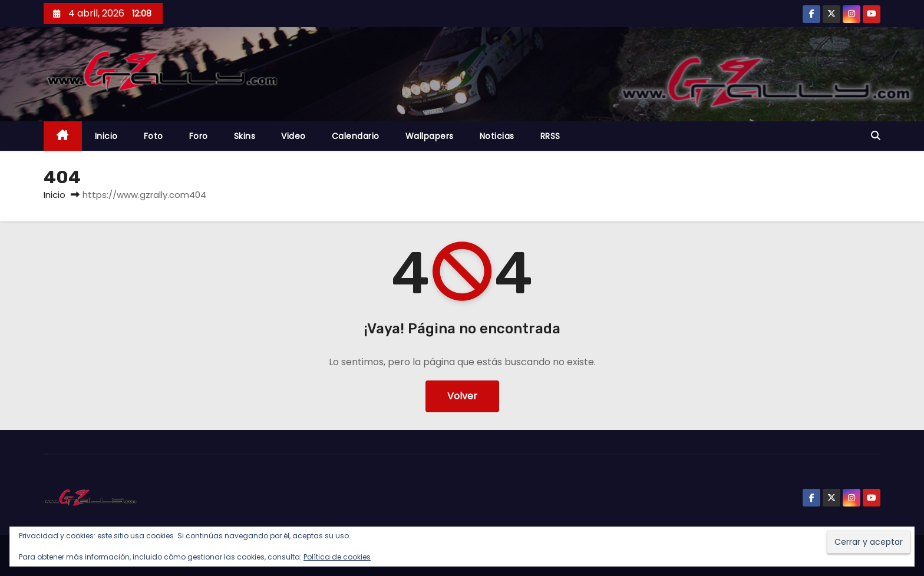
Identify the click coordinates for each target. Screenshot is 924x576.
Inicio (106, 136)
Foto (154, 136)
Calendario (356, 136)
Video (293, 136)
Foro (199, 136)
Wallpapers (430, 136)
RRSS (550, 136)
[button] (876, 136)
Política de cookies (337, 557)
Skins (245, 136)
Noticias (497, 136)
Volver (462, 396)
